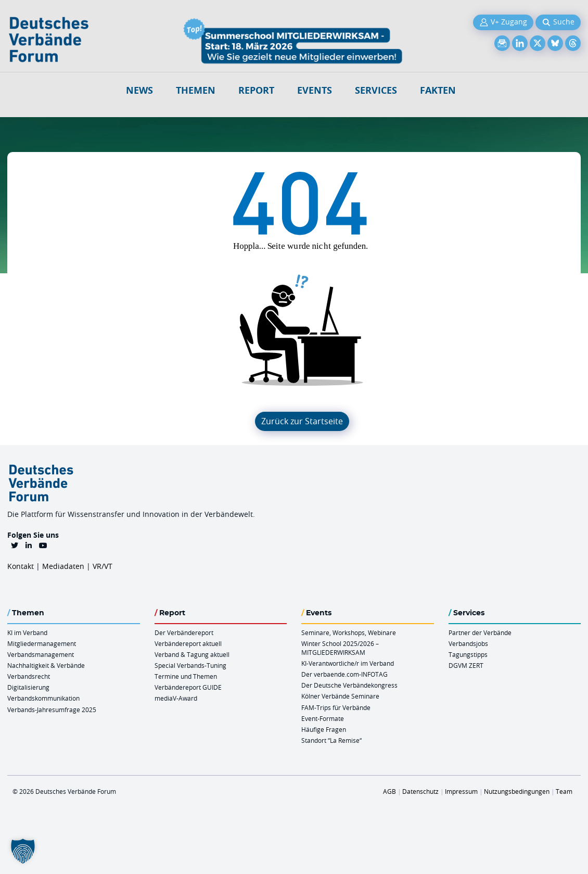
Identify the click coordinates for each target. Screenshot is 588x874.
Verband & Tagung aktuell (192, 654)
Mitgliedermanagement (42, 643)
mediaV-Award (176, 698)
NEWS (139, 90)
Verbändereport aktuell (188, 643)
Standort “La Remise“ (331, 740)
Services (376, 90)
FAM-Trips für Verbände (336, 707)
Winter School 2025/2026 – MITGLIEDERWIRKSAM (340, 648)
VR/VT (103, 566)
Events (315, 90)
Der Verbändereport (184, 632)
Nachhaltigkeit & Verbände (46, 665)
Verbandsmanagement (41, 654)
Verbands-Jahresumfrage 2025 (52, 710)
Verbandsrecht (29, 676)
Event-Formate (323, 718)
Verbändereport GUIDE (188, 687)
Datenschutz (420, 791)
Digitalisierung (28, 687)
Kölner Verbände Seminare (340, 696)
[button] (23, 851)
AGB (389, 791)
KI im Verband (27, 632)
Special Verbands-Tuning (190, 665)
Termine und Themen (186, 676)
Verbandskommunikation (43, 698)
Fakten (438, 90)
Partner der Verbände (480, 632)
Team (564, 791)
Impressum (461, 791)
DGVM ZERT (466, 665)
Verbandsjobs (468, 643)
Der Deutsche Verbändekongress (349, 685)
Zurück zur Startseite (302, 421)
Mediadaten (63, 566)
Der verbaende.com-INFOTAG (344, 674)
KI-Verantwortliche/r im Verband (348, 663)
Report (256, 90)
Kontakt (21, 566)
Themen (196, 90)
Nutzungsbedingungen (517, 791)
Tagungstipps (468, 654)
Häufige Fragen (324, 729)
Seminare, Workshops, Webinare (349, 632)
